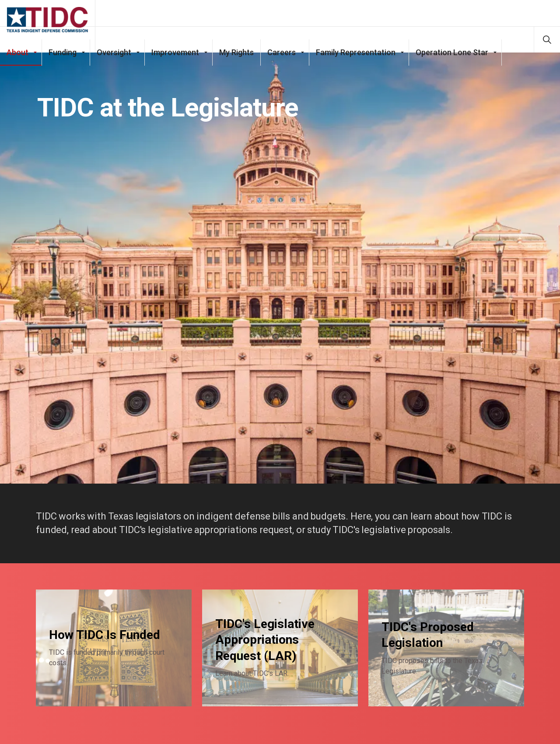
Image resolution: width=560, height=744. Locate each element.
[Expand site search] (547, 39)
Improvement (175, 65)
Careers (282, 65)
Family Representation (356, 65)
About (17, 65)
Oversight (114, 65)
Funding (63, 65)
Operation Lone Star (452, 65)
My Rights (236, 65)
